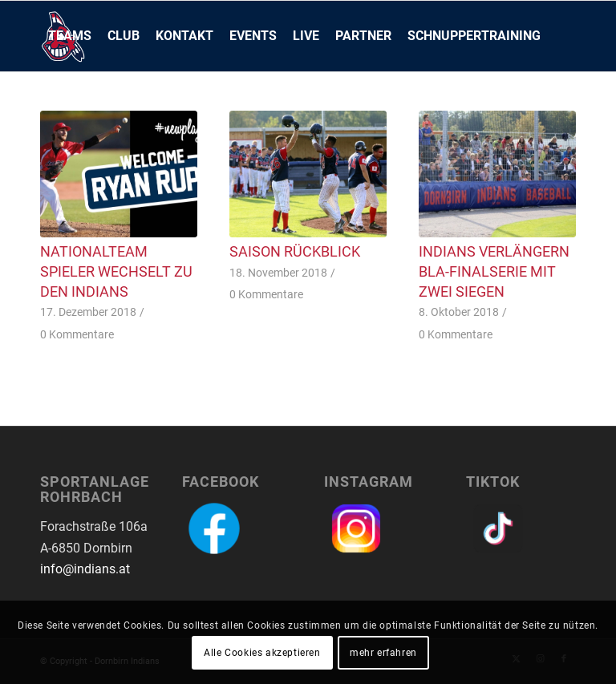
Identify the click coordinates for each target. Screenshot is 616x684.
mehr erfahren (383, 653)
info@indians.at (85, 569)
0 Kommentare (77, 335)
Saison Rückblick (295, 252)
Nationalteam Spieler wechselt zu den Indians (116, 271)
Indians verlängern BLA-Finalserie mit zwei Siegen (494, 271)
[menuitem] (70, 36)
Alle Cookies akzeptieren (262, 653)
